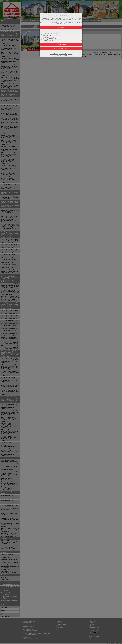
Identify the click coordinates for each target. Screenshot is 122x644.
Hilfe (65, 24)
